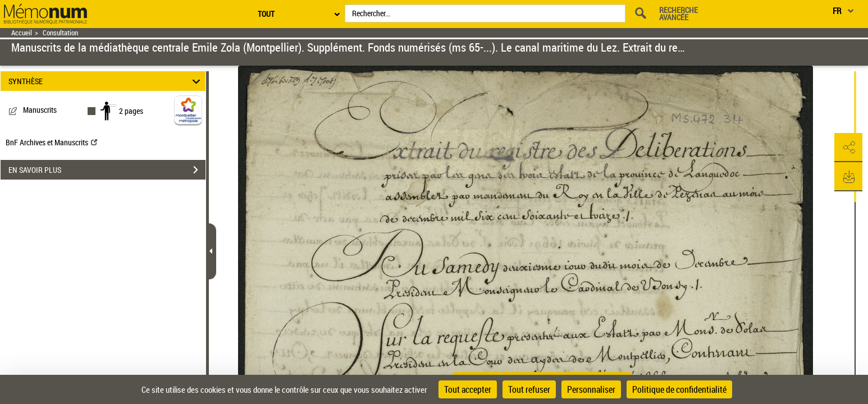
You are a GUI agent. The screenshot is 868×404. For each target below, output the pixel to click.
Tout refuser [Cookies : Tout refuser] (529, 389)
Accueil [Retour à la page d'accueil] (22, 33)
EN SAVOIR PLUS (107, 170)
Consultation (60, 33)
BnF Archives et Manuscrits (51, 142)
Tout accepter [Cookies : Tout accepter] (468, 389)
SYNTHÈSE (106, 81)
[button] (848, 148)
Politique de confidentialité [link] (679, 389)
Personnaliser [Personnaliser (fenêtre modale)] (591, 389)
